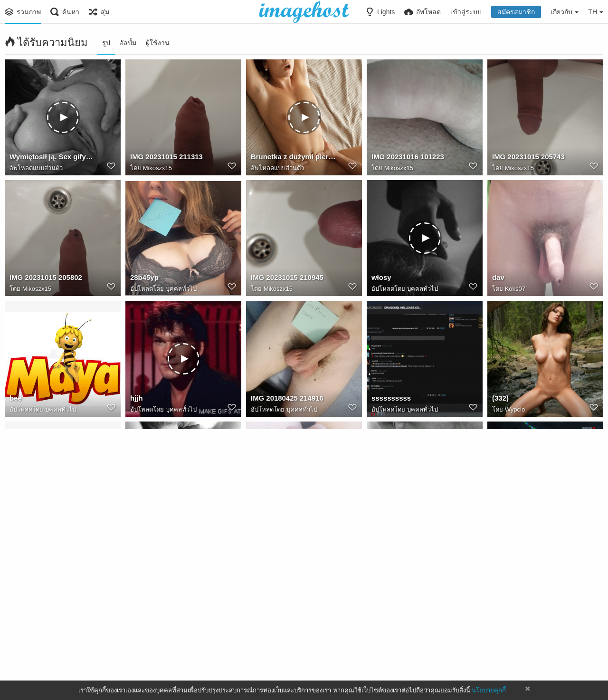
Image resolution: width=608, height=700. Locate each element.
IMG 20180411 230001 (406, 641)
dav (498, 279)
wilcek (19, 520)
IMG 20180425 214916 (285, 400)
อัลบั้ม (128, 43)
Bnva (271, 531)
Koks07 (515, 289)
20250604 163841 (278, 520)
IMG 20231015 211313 (164, 158)
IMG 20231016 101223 (406, 158)
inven (501, 520)
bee (15, 400)
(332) (500, 400)
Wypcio (515, 410)
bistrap (21, 641)
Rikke (30, 651)
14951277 (145, 520)
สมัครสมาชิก (516, 12)
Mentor (262, 641)
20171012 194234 (157, 641)
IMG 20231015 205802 (44, 279)
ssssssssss (390, 400)
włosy (381, 279)
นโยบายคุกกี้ (489, 690)
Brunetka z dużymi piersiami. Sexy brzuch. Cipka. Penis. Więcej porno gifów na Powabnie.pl (293, 158)
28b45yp (143, 279)
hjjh (136, 400)
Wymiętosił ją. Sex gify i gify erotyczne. (52, 158)
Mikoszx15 (157, 168)
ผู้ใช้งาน (158, 43)
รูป (106, 43)
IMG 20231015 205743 (526, 158)
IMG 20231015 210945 (285, 279)
